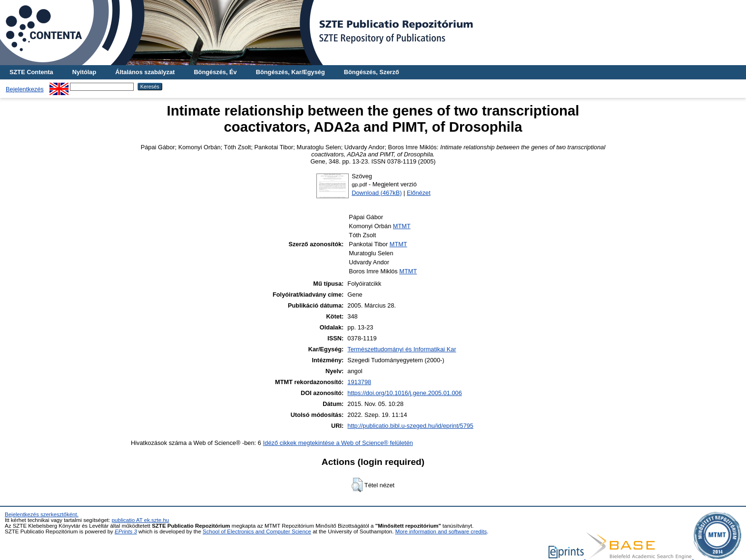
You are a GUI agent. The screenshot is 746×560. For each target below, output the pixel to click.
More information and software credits (441, 531)
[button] (357, 485)
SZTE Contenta (31, 72)
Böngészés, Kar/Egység (290, 72)
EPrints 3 (126, 531)
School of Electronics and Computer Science (257, 531)
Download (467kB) (377, 193)
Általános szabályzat (145, 72)
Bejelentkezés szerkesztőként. (42, 514)
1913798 (359, 382)
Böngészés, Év (215, 72)
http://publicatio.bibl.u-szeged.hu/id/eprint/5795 (410, 426)
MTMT (402, 226)
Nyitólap (84, 72)
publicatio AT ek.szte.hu (141, 520)
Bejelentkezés (25, 89)
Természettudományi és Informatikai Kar (402, 349)
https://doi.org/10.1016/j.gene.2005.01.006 (405, 393)
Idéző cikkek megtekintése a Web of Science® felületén (338, 443)
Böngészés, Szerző (372, 72)
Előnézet (419, 193)
